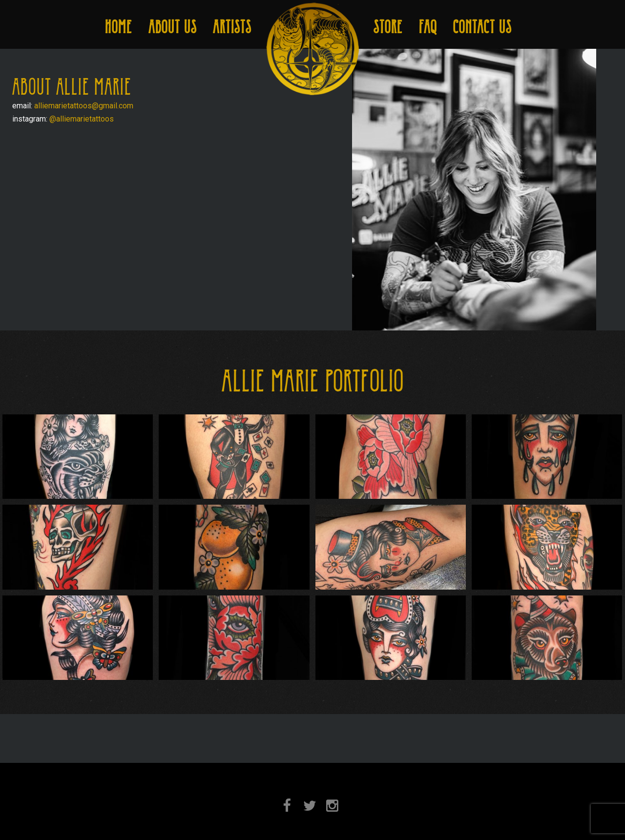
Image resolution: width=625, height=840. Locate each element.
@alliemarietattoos (82, 119)
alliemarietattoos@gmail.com (84, 106)
